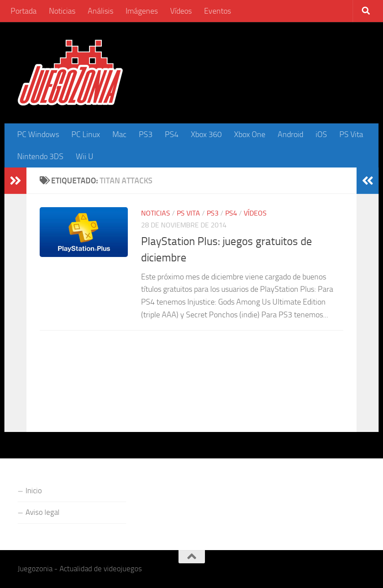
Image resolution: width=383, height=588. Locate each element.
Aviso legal (43, 512)
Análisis (100, 11)
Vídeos (181, 11)
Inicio (34, 491)
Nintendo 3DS (40, 156)
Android (290, 134)
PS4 (172, 134)
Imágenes (142, 11)
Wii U (85, 156)
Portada (24, 11)
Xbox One (250, 134)
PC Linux (86, 134)
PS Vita (351, 134)
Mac (119, 134)
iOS (321, 134)
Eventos (218, 11)
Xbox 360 (206, 134)
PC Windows (38, 134)
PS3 (146, 134)
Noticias (62, 11)
